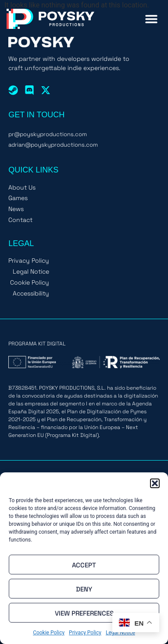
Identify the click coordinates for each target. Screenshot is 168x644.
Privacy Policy (85, 633)
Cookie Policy (49, 633)
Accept (84, 565)
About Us (22, 188)
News (16, 209)
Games (18, 198)
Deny (84, 589)
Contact (20, 220)
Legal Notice (31, 272)
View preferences (84, 613)
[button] (155, 483)
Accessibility (31, 294)
